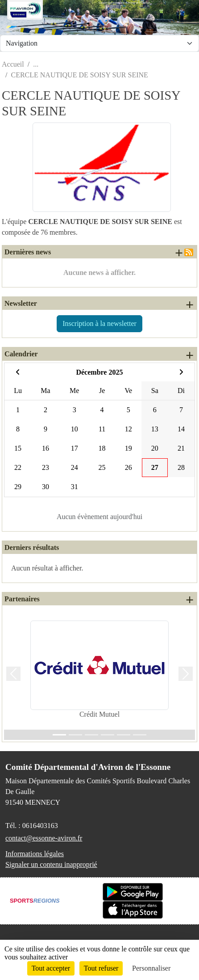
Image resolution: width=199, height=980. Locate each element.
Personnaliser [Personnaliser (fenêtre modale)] (151, 968)
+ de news (179, 253)
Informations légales (35, 854)
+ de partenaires (189, 600)
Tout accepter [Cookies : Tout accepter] (51, 968)
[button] (14, 674)
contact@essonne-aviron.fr (44, 838)
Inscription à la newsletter (99, 323)
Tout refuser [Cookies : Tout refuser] (101, 968)
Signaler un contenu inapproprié (51, 864)
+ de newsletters (189, 304)
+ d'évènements (189, 355)
